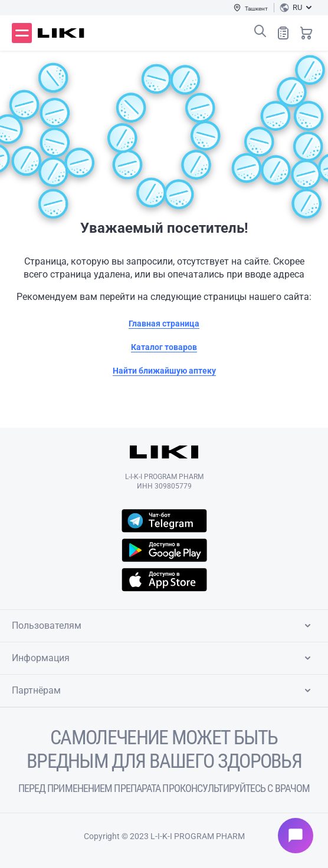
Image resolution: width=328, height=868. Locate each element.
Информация (163, 658)
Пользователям (163, 626)
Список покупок (283, 33)
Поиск (260, 31)
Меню (22, 33)
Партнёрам (163, 691)
